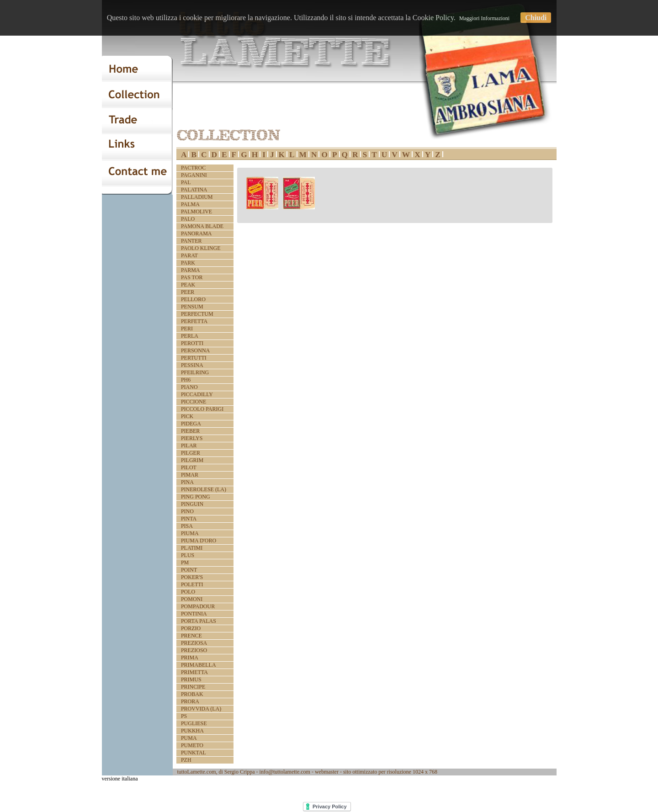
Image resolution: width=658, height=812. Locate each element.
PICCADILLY (197, 394)
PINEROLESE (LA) (204, 489)
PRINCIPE (193, 687)
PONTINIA (194, 614)
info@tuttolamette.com (285, 772)
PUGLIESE (194, 723)
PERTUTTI (194, 358)
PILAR (189, 446)
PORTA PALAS (199, 621)
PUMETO (192, 745)
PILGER (191, 453)
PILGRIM (192, 460)
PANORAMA (196, 234)
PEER (188, 292)
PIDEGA (191, 424)
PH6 (186, 380)
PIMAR (190, 475)
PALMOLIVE (196, 212)
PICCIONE (194, 402)
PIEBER (190, 431)
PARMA (191, 270)
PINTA (189, 519)
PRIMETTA (194, 672)
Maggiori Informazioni (484, 18)
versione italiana (120, 779)
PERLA (190, 336)
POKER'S (192, 577)
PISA (187, 526)
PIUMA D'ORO (199, 541)
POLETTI (192, 584)
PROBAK (192, 694)
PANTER (191, 241)
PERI (187, 329)
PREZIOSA (194, 643)
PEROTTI (192, 343)
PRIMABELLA (199, 665)
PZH (186, 760)
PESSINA (192, 365)
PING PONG (196, 497)
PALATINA (194, 190)
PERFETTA (194, 321)
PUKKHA (192, 731)
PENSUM (192, 307)
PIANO (189, 387)
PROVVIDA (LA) (201, 709)
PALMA (190, 204)
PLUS (188, 555)
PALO (188, 219)
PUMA (189, 738)
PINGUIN (192, 504)
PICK (187, 416)
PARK (188, 263)
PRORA (190, 701)
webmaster (327, 772)
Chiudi (536, 18)
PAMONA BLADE (202, 226)
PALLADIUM (197, 197)
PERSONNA (195, 350)
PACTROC (193, 168)
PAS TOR (192, 277)
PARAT (189, 255)
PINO (187, 511)
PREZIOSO (194, 650)
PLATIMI (192, 548)
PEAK (188, 285)
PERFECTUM (197, 314)
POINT (189, 570)
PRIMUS (191, 679)
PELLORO (193, 299)
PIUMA (190, 533)
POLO (188, 592)
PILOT (189, 467)
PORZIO (191, 628)
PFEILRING (195, 372)
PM (185, 563)
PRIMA (190, 658)
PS (184, 716)
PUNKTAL (194, 753)
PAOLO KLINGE (201, 248)
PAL (186, 182)
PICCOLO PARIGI (202, 409)
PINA (187, 482)
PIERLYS (192, 438)
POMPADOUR (198, 606)
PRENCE (191, 636)
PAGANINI (194, 175)
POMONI (192, 599)
